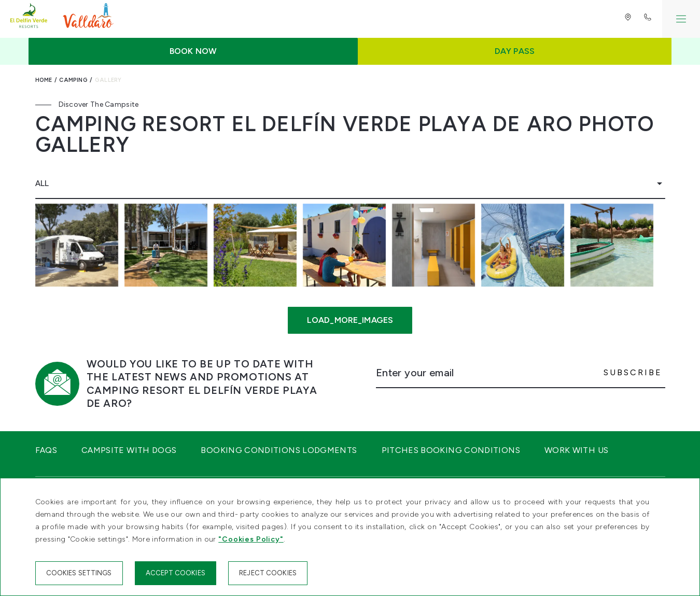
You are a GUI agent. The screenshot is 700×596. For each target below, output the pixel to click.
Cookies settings (79, 573)
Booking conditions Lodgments (279, 450)
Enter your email (415, 373)
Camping (73, 80)
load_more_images (350, 320)
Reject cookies (268, 573)
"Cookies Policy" (251, 539)
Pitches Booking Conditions (451, 450)
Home (44, 80)
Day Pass (515, 51)
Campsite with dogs (129, 450)
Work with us (576, 450)
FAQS (46, 450)
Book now (193, 51)
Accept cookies (176, 573)
